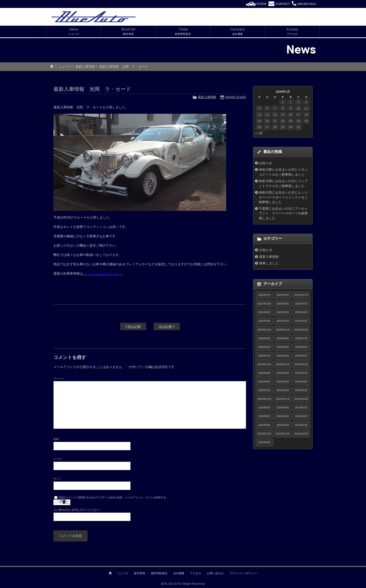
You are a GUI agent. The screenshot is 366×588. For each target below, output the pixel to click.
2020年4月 (283, 347)
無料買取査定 (159, 573)
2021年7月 (301, 304)
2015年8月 (283, 373)
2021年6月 (264, 312)
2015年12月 (264, 364)
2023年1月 (264, 295)
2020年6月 (264, 347)
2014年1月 (301, 425)
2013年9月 (264, 442)
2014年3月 (264, 425)
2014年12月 (264, 399)
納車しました (269, 263)
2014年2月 (283, 425)
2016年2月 (283, 356)
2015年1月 (301, 390)
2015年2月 (283, 390)
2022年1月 (283, 295)
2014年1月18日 (236, 97)
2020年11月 (283, 330)
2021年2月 (283, 321)
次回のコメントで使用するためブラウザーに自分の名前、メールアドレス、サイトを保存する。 (113, 497)
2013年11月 (283, 434)
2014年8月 (283, 407)
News (74, 32)
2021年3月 (264, 321)
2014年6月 (264, 416)
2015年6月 (264, 382)
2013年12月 (264, 434)
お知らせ (265, 163)
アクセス (196, 573)
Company (238, 32)
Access (292, 32)
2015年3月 (264, 390)
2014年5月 (283, 416)
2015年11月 (283, 364)
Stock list (128, 32)
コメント (59, 378)
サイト (57, 479)
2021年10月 (264, 304)
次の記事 (167, 326)
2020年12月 (264, 330)
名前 (57, 439)
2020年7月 (301, 338)
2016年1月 (301, 356)
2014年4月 (301, 416)
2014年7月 (301, 407)
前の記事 (133, 326)
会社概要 (179, 573)
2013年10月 (301, 434)
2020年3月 (301, 347)
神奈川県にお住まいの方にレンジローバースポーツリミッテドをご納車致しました (283, 197)
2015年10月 (301, 364)
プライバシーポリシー (243, 573)
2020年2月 (264, 356)
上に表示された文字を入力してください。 (78, 510)
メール (58, 459)
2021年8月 (283, 304)
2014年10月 (301, 399)
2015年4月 (301, 382)
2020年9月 (264, 338)
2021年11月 (301, 295)
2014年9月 (264, 407)
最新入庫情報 (85, 67)
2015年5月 (283, 382)
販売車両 (140, 573)
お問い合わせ (215, 573)
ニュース (65, 67)
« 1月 (259, 133)
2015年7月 (301, 373)
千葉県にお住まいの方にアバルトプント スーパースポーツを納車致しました (283, 213)
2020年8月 (283, 338)
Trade (183, 32)
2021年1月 (301, 321)
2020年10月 (301, 330)
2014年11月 (283, 399)
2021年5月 (283, 312)
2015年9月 (264, 373)
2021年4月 (301, 312)
